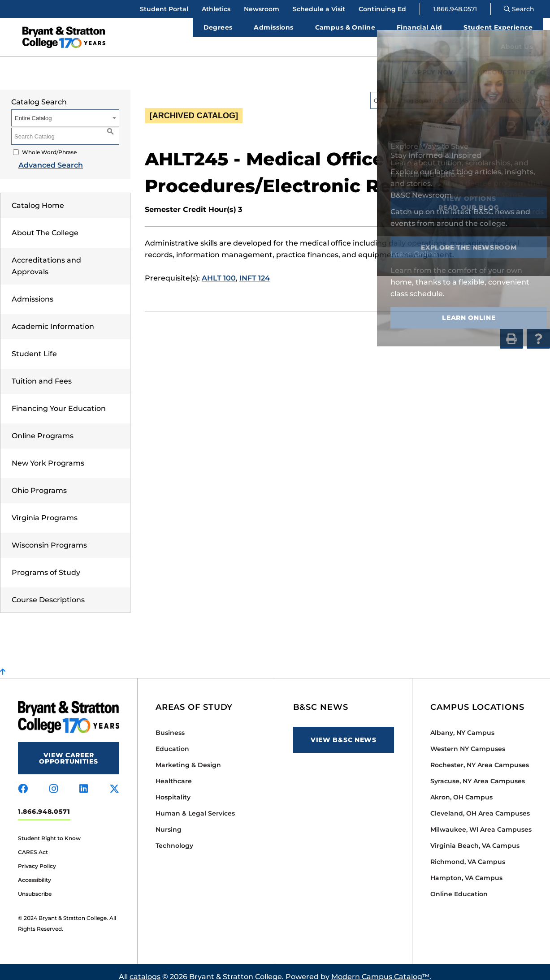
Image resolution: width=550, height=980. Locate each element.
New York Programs (48, 453)
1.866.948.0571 (455, 9)
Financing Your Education (59, 399)
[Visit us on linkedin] (84, 779)
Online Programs (43, 426)
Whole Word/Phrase (49, 142)
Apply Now (434, 62)
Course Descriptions (48, 590)
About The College (45, 223)
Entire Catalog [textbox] (33, 108)
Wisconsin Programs (49, 535)
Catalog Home (38, 196)
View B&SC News (344, 730)
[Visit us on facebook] (23, 779)
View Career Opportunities (68, 748)
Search (519, 9)
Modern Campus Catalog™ (380, 967)
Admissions (32, 289)
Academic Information (53, 317)
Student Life (34, 344)
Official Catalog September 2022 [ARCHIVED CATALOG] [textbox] (448, 91)
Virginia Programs (45, 508)
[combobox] (460, 91)
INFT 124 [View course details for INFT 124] (255, 268)
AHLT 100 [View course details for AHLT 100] (219, 268)
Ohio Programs (39, 481)
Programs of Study (46, 563)
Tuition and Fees (42, 371)
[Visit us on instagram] (54, 779)
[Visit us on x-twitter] (114, 779)
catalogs (145, 967)
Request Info (509, 62)
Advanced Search (43, 155)
